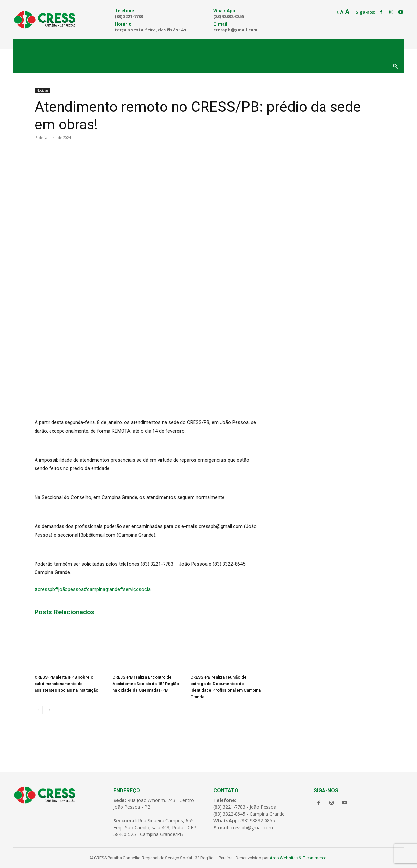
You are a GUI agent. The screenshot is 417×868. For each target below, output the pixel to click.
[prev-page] (39, 710)
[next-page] (49, 710)
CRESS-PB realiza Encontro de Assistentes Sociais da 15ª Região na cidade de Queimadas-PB (146, 684)
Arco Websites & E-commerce (298, 858)
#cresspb (45, 589)
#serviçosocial (136, 589)
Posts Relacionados (65, 612)
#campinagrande (102, 589)
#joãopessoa (69, 589)
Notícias (42, 90)
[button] (395, 67)
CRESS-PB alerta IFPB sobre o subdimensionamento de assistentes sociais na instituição (66, 684)
